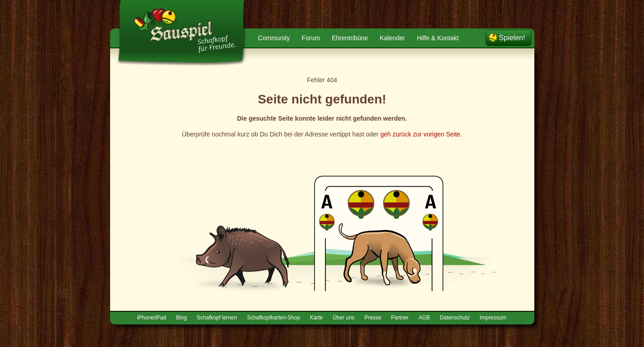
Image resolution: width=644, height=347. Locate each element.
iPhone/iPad (152, 318)
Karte (316, 318)
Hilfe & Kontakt (438, 38)
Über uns (343, 318)
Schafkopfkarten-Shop (273, 318)
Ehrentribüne (350, 38)
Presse (373, 318)
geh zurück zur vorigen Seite (420, 134)
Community (274, 38)
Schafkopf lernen (217, 318)
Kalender (392, 38)
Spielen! (512, 38)
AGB (424, 318)
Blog (181, 318)
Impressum (493, 318)
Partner (400, 318)
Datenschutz (455, 318)
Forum (311, 38)
